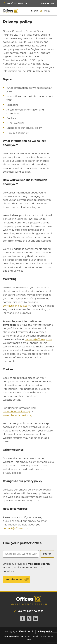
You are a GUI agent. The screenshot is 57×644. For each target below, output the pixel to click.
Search (47, 554)
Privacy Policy (45, 632)
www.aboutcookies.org (16, 412)
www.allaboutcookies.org (18, 415)
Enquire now (17, 580)
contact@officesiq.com (16, 306)
